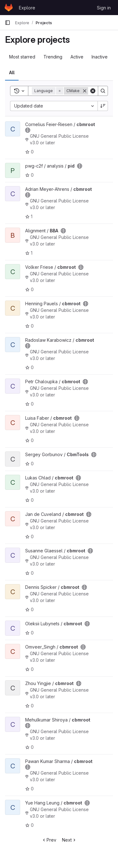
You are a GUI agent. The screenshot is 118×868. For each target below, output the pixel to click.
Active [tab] (77, 57)
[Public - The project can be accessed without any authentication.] (28, 130)
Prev (49, 840)
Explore (27, 8)
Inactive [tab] (100, 57)
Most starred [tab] (22, 57)
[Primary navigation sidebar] (8, 23)
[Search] (103, 91)
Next (69, 840)
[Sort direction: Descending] (103, 106)
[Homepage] (9, 8)
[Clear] (93, 91)
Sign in (104, 8)
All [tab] (12, 72)
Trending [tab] (53, 57)
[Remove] (85, 91)
